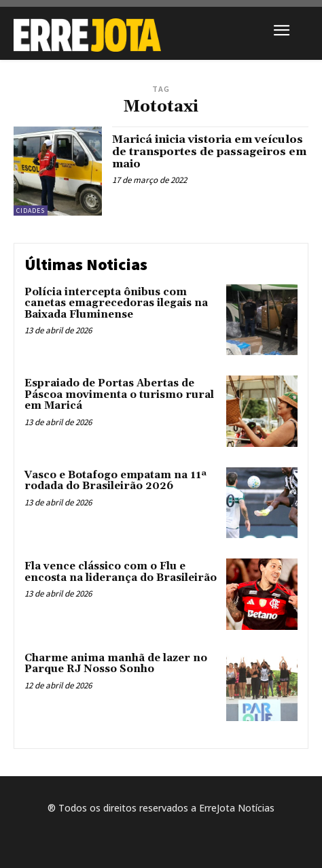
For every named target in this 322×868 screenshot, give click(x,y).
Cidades (31, 211)
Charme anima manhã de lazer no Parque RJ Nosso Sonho (116, 664)
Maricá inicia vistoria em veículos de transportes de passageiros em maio (209, 151)
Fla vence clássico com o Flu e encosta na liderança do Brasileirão (121, 572)
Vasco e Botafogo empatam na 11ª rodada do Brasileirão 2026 (115, 481)
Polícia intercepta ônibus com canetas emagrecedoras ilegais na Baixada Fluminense (116, 303)
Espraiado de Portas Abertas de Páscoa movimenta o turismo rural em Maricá (119, 395)
